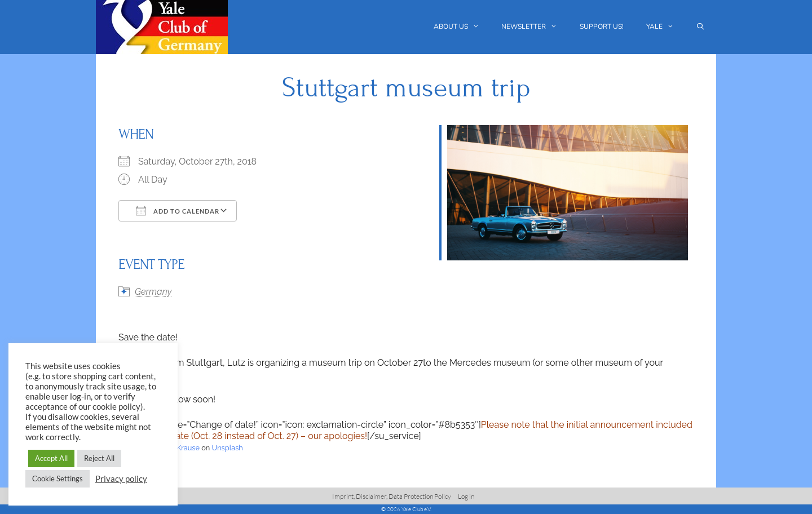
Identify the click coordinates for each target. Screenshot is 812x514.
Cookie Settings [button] (58, 478)
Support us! (602, 26)
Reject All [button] (99, 458)
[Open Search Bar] (701, 27)
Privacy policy (121, 479)
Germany (153, 292)
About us (462, 27)
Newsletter (535, 27)
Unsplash (228, 448)
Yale (666, 27)
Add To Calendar (178, 211)
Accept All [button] (51, 458)
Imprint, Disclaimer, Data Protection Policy (392, 496)
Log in (466, 496)
